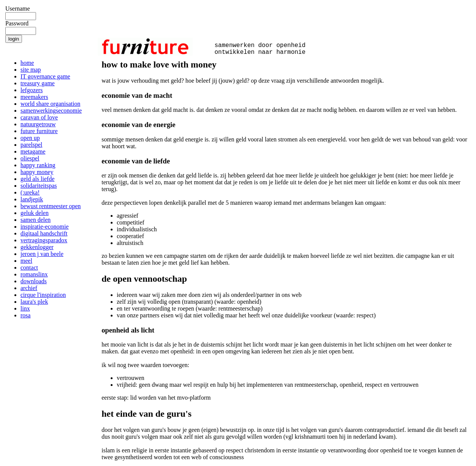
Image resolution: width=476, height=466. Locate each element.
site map (31, 70)
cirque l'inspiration (43, 295)
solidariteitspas (39, 186)
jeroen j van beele (42, 254)
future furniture (39, 131)
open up (30, 138)
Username (18, 9)
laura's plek (34, 302)
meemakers (34, 97)
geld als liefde (38, 179)
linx (25, 308)
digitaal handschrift (44, 233)
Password (17, 23)
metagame (33, 151)
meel (26, 261)
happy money (37, 172)
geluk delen (34, 213)
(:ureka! (30, 192)
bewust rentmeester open (51, 206)
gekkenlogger (37, 247)
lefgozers (32, 90)
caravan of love (39, 117)
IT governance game (45, 76)
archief (29, 288)
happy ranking (38, 165)
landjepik (32, 199)
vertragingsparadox (44, 240)
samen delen (36, 220)
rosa (26, 315)
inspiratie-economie (45, 227)
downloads (34, 281)
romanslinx (34, 274)
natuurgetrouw (38, 124)
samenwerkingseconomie (51, 111)
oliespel (30, 158)
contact (29, 268)
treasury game (38, 83)
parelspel (31, 145)
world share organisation (50, 104)
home (27, 63)
